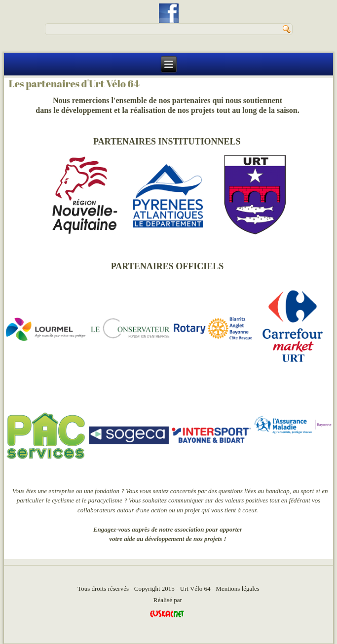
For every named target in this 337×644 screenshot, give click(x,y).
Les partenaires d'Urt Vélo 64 (74, 84)
